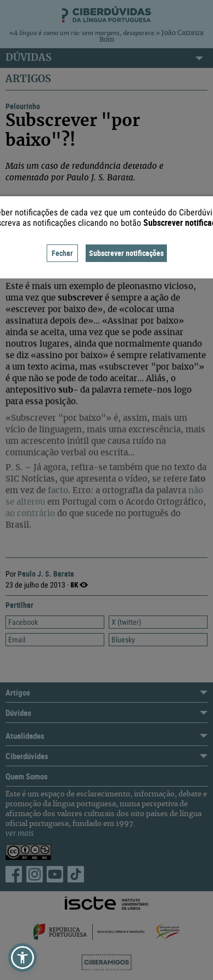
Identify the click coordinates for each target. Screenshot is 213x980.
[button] (23, 958)
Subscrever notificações (126, 253)
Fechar (62, 253)
